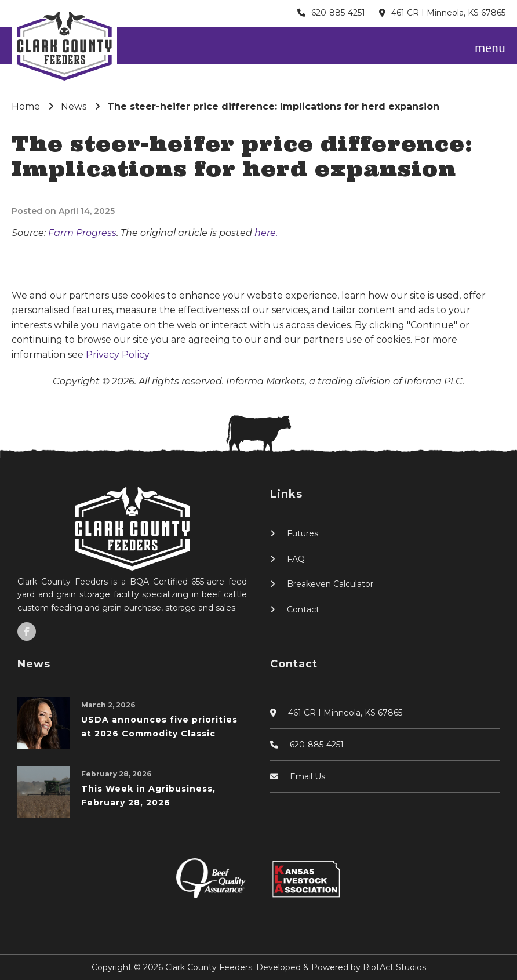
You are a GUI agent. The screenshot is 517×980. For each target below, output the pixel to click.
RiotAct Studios (394, 967)
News (74, 106)
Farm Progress (82, 233)
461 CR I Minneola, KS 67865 (448, 13)
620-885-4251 (338, 13)
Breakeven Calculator (330, 584)
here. (266, 233)
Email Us (307, 776)
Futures (303, 533)
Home (26, 106)
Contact (303, 609)
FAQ (296, 559)
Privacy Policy (118, 355)
